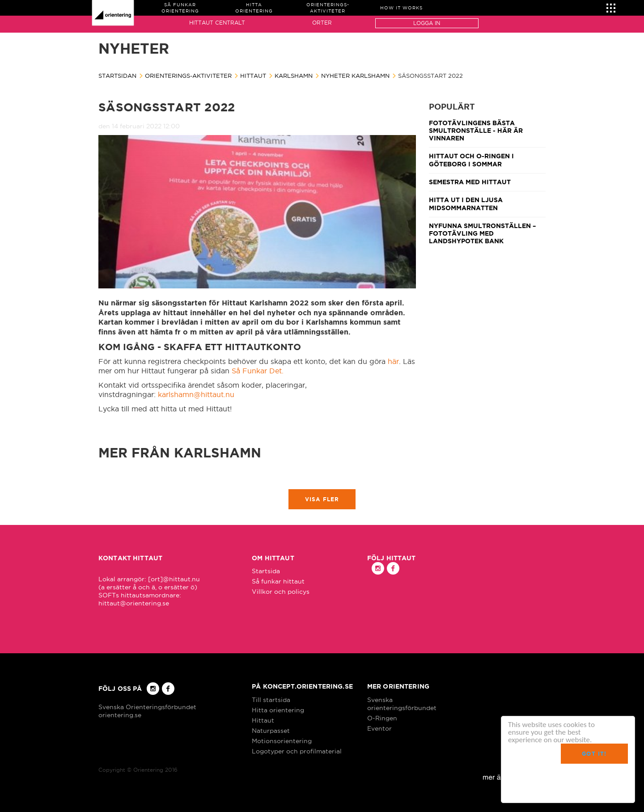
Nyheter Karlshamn (355, 76)
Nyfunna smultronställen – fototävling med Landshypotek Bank (482, 234)
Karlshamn (294, 76)
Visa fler (322, 499)
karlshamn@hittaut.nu (196, 394)
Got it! (594, 754)
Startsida (266, 571)
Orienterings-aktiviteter (188, 76)
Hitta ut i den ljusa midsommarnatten (466, 204)
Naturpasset (271, 731)
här (393, 361)
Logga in (427, 23)
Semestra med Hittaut (470, 182)
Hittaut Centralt (217, 23)
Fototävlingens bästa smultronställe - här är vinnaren (476, 131)
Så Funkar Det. (258, 371)
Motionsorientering (282, 741)
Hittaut (253, 76)
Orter (322, 23)
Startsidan (117, 76)
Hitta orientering (278, 710)
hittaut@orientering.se (134, 603)
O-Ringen (382, 718)
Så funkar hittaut (278, 581)
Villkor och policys (281, 592)
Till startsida (271, 700)
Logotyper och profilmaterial (297, 751)
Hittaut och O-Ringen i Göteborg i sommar (471, 160)
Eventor (379, 728)
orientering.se (120, 715)
